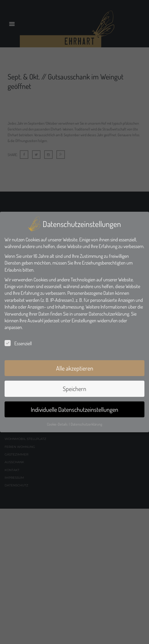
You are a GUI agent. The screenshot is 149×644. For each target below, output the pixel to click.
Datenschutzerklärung (109, 314)
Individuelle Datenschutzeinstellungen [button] (74, 409)
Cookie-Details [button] (58, 424)
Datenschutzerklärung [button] (86, 424)
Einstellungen (84, 320)
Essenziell (18, 343)
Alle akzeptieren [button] (75, 368)
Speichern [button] (74, 389)
